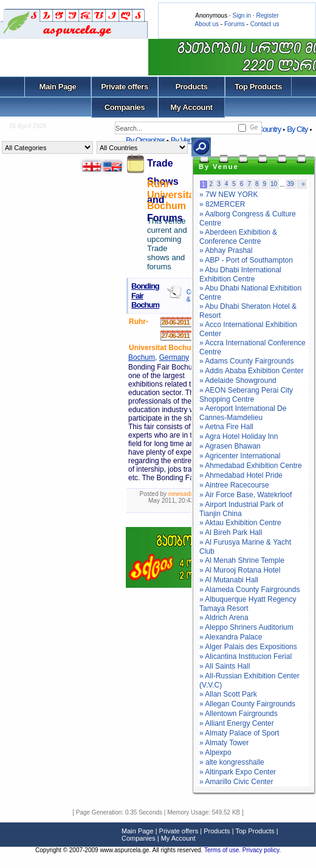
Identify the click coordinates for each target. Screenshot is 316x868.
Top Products (258, 87)
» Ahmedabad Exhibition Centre (251, 466)
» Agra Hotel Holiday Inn (239, 436)
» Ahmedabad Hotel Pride (241, 475)
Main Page (58, 87)
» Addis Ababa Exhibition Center (251, 371)
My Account (191, 107)
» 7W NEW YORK (228, 195)
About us (207, 24)
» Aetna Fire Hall (226, 427)
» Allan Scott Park (228, 694)
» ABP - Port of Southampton (246, 260)
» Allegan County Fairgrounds (247, 704)
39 (291, 184)
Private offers (125, 87)
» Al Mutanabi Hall (229, 580)
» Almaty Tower (224, 743)
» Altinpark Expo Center (238, 772)
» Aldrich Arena (224, 618)
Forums (235, 24)
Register (267, 15)
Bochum (142, 357)
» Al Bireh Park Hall (231, 532)
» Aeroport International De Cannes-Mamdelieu (243, 413)
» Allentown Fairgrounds (239, 714)
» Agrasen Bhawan (230, 446)
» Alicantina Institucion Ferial (246, 656)
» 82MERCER (222, 204)
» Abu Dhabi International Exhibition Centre (240, 274)
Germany (174, 357)
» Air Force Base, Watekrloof (246, 495)
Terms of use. (223, 850)
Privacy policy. (262, 850)
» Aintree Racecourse (234, 485)
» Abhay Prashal (226, 250)
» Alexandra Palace (231, 637)
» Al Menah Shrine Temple (242, 560)
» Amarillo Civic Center (236, 782)
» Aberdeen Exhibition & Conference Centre (238, 237)
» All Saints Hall (225, 666)
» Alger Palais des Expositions (248, 647)
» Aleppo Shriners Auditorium (246, 627)
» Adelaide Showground (238, 381)
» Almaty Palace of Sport (239, 733)
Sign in (242, 15)
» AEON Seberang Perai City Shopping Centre (246, 395)
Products (191, 87)
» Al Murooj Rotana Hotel (240, 570)
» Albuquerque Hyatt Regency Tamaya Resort (248, 604)
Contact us (265, 24)
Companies (125, 107)
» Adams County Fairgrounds (246, 361)
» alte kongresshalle (232, 762)
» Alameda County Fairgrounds (249, 590)
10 (274, 184)
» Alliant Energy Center (237, 723)
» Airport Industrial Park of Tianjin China (241, 509)
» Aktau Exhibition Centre (240, 523)
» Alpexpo (215, 753)
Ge (254, 127)
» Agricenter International (240, 456)
